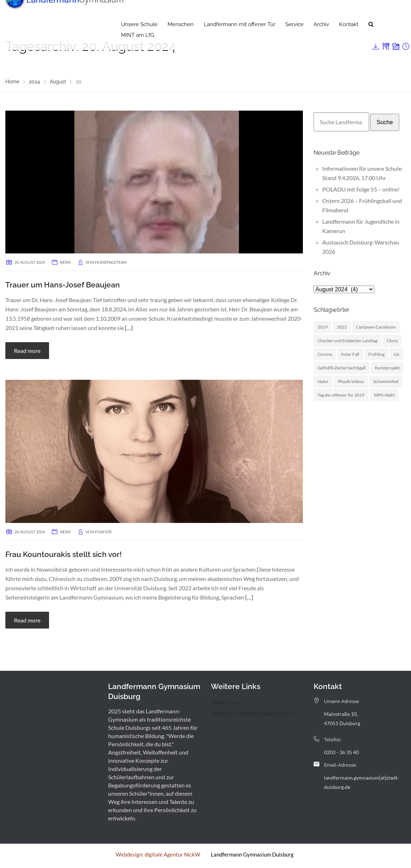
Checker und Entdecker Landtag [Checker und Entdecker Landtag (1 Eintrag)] (347, 341)
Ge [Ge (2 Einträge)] (397, 354)
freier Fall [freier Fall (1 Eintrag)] (350, 354)
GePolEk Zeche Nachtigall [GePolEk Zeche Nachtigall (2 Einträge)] (342, 368)
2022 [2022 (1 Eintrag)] (342, 327)
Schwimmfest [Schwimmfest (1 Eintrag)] (386, 381)
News (65, 262)
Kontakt (349, 38)
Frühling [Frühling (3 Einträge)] (376, 354)
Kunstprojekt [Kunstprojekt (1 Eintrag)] (387, 368)
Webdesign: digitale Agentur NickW (158, 854)
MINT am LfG (138, 48)
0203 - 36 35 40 (341, 752)
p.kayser (103, 532)
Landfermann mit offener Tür (240, 38)
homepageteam (111, 262)
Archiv (321, 38)
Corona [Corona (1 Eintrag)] (325, 354)
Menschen (181, 38)
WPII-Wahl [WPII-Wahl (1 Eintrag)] (384, 395)
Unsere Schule (139, 38)
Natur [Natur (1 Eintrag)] (323, 381)
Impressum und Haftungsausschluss (253, 713)
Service (294, 38)
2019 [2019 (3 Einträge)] (323, 327)
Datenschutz (226, 702)
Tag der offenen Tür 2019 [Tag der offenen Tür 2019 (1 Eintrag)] (341, 395)
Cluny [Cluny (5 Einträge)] (392, 341)
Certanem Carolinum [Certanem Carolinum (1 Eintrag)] (376, 327)
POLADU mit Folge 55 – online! (361, 189)
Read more (27, 351)
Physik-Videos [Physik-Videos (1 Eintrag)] (351, 381)
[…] (129, 328)
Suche (385, 122)
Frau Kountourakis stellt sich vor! (64, 554)
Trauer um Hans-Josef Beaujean (63, 285)
